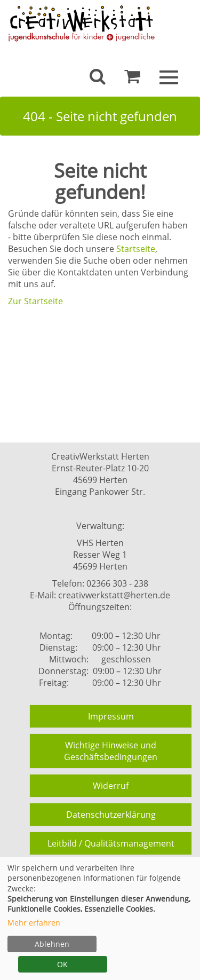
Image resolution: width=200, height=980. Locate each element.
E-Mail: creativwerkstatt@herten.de (100, 595)
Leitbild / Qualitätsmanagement (111, 843)
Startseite (136, 249)
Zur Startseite (35, 301)
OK (62, 964)
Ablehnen (52, 944)
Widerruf (111, 786)
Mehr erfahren (34, 923)
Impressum (111, 716)
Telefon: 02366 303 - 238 (100, 583)
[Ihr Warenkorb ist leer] (132, 79)
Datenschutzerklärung (111, 815)
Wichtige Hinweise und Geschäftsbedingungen (111, 751)
